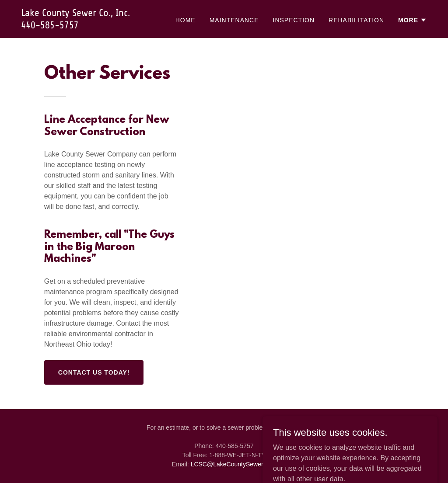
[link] (92, 26)
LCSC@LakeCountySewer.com (234, 464)
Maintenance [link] (234, 20)
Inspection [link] (294, 20)
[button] (413, 20)
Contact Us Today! (94, 372)
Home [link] (185, 20)
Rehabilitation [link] (356, 20)
